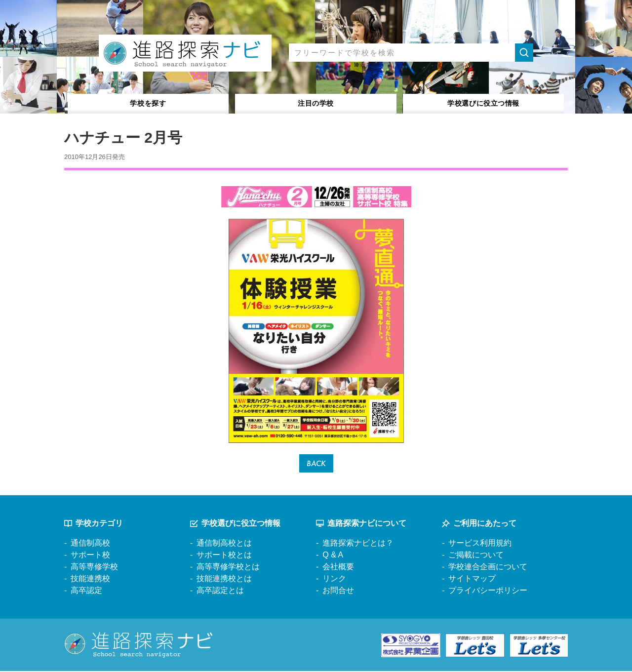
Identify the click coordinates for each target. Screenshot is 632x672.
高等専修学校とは (228, 568)
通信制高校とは (224, 544)
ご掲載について (476, 556)
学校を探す (148, 103)
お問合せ (338, 592)
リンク (334, 580)
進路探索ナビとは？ (358, 544)
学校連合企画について (488, 568)
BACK (316, 464)
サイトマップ (472, 580)
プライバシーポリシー (488, 592)
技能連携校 (90, 580)
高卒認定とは (220, 592)
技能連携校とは (224, 580)
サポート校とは (224, 556)
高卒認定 (86, 592)
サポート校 (90, 556)
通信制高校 (90, 544)
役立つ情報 (484, 103)
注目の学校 (316, 103)
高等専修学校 (94, 568)
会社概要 (338, 568)
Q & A (333, 556)
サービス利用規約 (480, 544)
